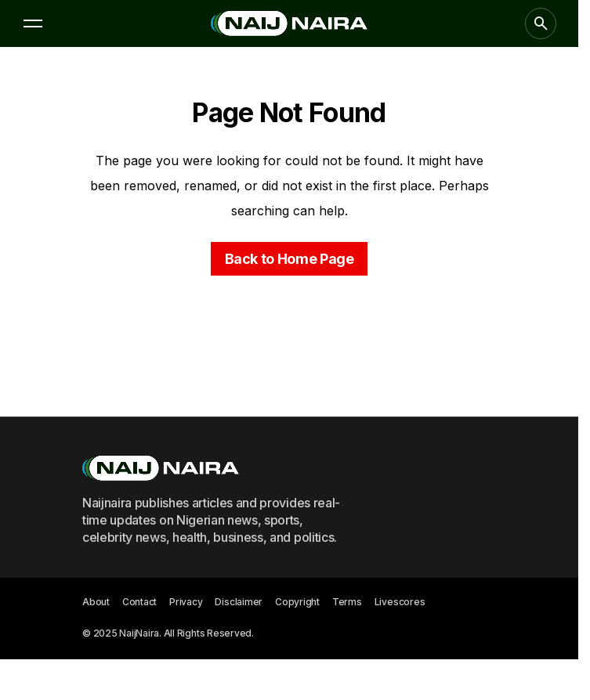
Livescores (400, 602)
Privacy (186, 602)
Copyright (297, 602)
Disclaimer (239, 602)
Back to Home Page (290, 259)
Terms (347, 602)
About (96, 602)
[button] (33, 23)
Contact (139, 602)
